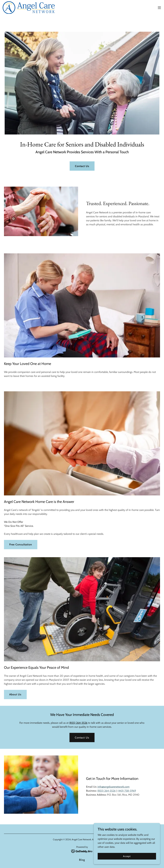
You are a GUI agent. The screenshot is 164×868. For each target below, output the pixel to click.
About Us (15, 694)
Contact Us (82, 166)
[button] (159, 8)
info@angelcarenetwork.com (114, 787)
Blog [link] (82, 860)
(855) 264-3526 (78, 723)
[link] (29, 8)
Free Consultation (21, 544)
